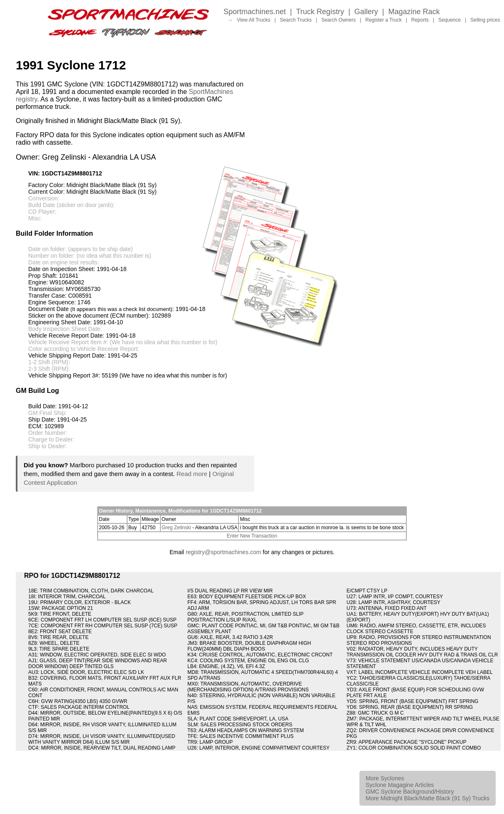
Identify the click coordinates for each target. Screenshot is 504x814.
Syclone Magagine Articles (400, 785)
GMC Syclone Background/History (410, 792)
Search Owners (338, 20)
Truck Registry (320, 12)
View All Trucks (253, 20)
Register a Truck (383, 20)
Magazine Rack (414, 12)
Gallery (366, 12)
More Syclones (385, 778)
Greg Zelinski (176, 528)
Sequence (450, 20)
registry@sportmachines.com (224, 552)
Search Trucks (296, 20)
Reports (420, 20)
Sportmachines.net (255, 12)
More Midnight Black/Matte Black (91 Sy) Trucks (428, 798)
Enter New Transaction (252, 536)
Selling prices (485, 20)
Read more (192, 474)
